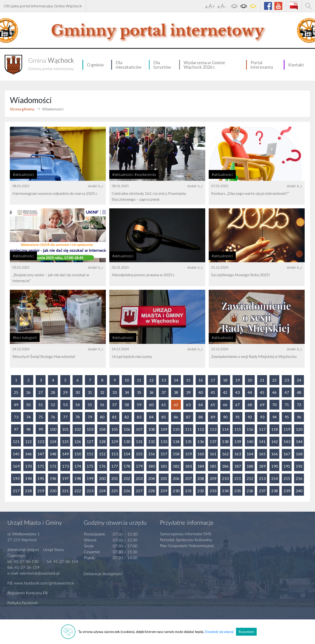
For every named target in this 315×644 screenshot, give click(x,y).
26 (28, 392)
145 (16, 454)
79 (90, 417)
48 (299, 392)
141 (262, 441)
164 (250, 454)
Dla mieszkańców (129, 65)
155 (139, 454)
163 (238, 454)
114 (225, 429)
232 (201, 491)
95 (287, 417)
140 (250, 441)
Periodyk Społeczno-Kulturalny (186, 540)
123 (41, 441)
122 (28, 441)
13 (164, 380)
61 (164, 405)
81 (114, 417)
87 (188, 417)
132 (151, 441)
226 (127, 491)
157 (164, 454)
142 (275, 441)
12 (151, 380)
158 (176, 454)
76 (53, 417)
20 (250, 380)
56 (102, 405)
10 (127, 380)
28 (53, 392)
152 (102, 454)
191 (287, 466)
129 (115, 441)
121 (16, 441)
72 (299, 405)
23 (287, 380)
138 (225, 441)
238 (275, 491)
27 (41, 392)
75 (41, 417)
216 (299, 478)
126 (78, 441)
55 (90, 405)
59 (139, 405)
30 (78, 392)
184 (201, 466)
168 (299, 454)
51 (41, 405)
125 (65, 441)
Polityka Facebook (23, 603)
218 (28, 491)
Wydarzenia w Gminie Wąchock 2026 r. (204, 65)
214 (275, 478)
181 (164, 466)
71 (287, 405)
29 (65, 392)
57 (114, 405)
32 (102, 392)
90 (225, 417)
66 (225, 405)
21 (262, 380)
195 (41, 478)
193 (16, 478)
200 (102, 478)
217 (16, 491)
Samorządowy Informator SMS (186, 534)
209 (213, 478)
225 (115, 491)
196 (53, 478)
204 (151, 478)
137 (213, 441)
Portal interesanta (262, 65)
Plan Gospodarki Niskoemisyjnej (187, 545)
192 (299, 466)
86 (176, 417)
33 (114, 392)
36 (151, 392)
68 (250, 405)
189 (262, 466)
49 (16, 405)
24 (299, 380)
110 (176, 429)
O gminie (95, 65)
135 (188, 441)
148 (53, 454)
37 (164, 392)
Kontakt (296, 65)
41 (213, 392)
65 (213, 405)
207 (188, 478)
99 (41, 429)
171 (41, 466)
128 (102, 441)
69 (262, 405)
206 (176, 478)
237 (262, 491)
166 (275, 454)
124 (53, 441)
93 (262, 417)
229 (164, 491)
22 (274, 380)
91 (237, 417)
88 (201, 417)
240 (299, 491)
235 (238, 491)
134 (176, 441)
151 (90, 454)
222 (78, 491)
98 (28, 429)
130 (127, 441)
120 (299, 429)
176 (102, 466)
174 (78, 466)
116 (250, 429)
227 (139, 491)
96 (299, 417)
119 (287, 429)
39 (188, 392)
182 (176, 466)
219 (41, 491)
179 (139, 466)
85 (164, 417)
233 (213, 491)
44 (250, 392)
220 (53, 491)
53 (65, 405)
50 (28, 405)
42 (225, 392)
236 (250, 491)
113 (213, 429)
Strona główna (22, 109)
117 (262, 429)
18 (225, 380)
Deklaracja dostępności (103, 574)
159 (188, 454)
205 (164, 478)
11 (139, 380)
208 (201, 478)
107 (139, 429)
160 (201, 454)
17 (213, 380)
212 (250, 478)
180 (151, 466)
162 (225, 454)
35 (139, 392)
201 (115, 478)
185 (213, 466)
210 (225, 478)
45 (262, 392)
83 (139, 417)
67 (237, 405)
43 (237, 392)
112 (201, 429)
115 (238, 429)
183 (188, 466)
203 (139, 478)
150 (78, 454)
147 (41, 454)
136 (201, 441)
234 (225, 491)
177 (115, 466)
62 (176, 405)
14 (176, 380)
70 (274, 405)
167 (287, 454)
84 (151, 417)
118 (275, 429)
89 (213, 417)
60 (151, 405)
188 (250, 466)
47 (287, 392)
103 (90, 429)
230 (176, 491)
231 (188, 491)
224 (102, 491)
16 (201, 380)
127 (90, 441)
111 (188, 429)
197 (65, 478)
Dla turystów (162, 65)
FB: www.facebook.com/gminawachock (41, 583)
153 (115, 454)
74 (28, 417)
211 (238, 478)
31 (90, 392)
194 (28, 478)
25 (16, 392)
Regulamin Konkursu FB (28, 593)
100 (53, 429)
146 (28, 454)
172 (53, 466)
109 (164, 429)
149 (65, 454)
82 (127, 417)
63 (188, 405)
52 (53, 405)
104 (102, 429)
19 (237, 380)
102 (78, 429)
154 (127, 454)
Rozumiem (246, 632)
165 (262, 454)
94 (274, 417)
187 (238, 466)
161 (213, 454)
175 (90, 466)
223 (90, 491)
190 (275, 466)
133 (164, 441)
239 (287, 491)
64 (201, 405)
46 (274, 392)
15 (188, 380)
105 (115, 429)
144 (299, 441)
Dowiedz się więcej (219, 632)
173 (65, 466)
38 (176, 392)
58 (127, 405)
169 (16, 466)
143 (287, 441)
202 (127, 478)
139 (238, 441)
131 (139, 441)
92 (250, 417)
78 (78, 417)
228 (151, 491)
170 (28, 466)
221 (65, 491)
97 (16, 429)
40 (201, 392)
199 (90, 478)
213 (262, 478)
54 (78, 405)
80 (102, 417)
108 (151, 429)
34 (127, 392)
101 (65, 429)
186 (225, 466)
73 (16, 417)
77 (65, 417)
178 (127, 466)
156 (151, 454)
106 (127, 429)
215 (287, 478)
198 (78, 478)
